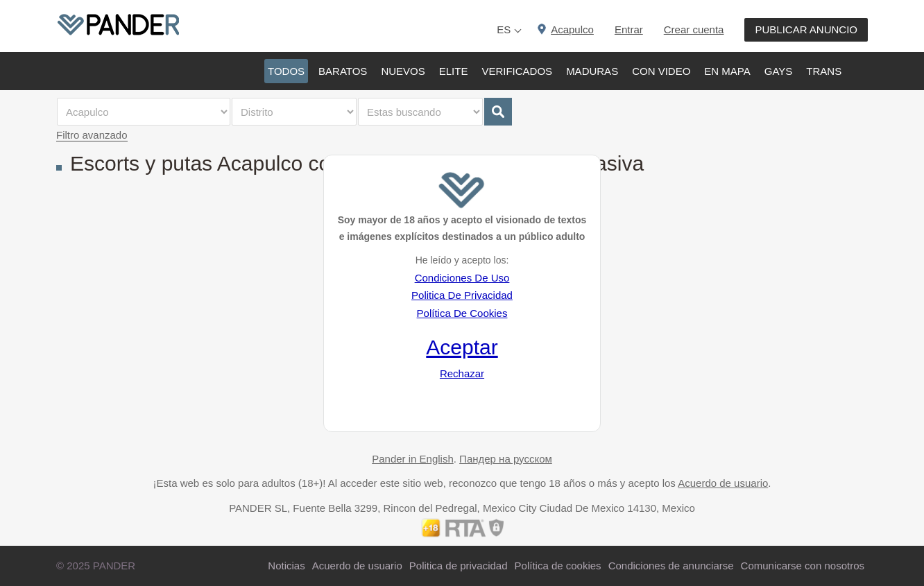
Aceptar (462, 347)
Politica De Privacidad (462, 295)
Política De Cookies (462, 313)
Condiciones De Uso (462, 278)
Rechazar (462, 373)
